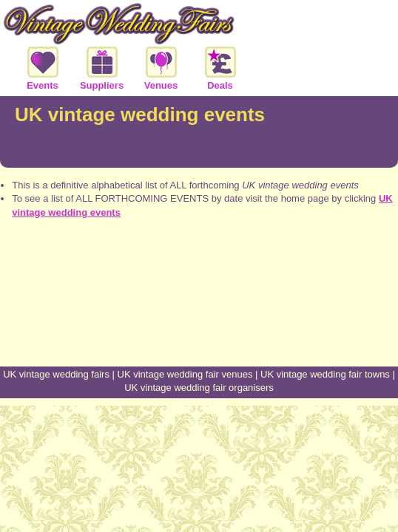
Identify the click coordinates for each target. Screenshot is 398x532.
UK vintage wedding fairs (56, 374)
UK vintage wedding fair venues (185, 374)
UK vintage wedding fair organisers (199, 388)
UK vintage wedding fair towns (325, 374)
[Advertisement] (199, 311)
